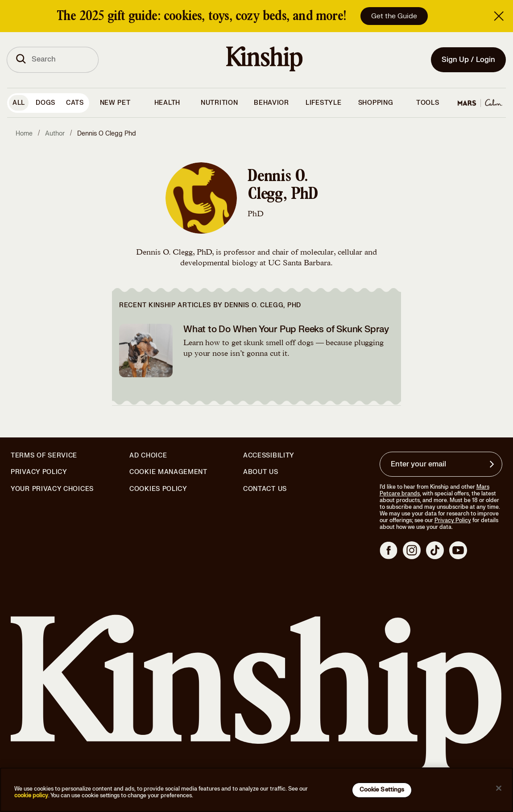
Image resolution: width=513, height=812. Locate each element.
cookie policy (31, 796)
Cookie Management (168, 472)
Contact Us (265, 489)
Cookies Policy (158, 489)
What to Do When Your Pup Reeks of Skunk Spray (286, 329)
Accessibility (269, 456)
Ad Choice (148, 456)
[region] (256, 790)
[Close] (499, 788)
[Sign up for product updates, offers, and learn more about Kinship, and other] (493, 464)
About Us (261, 472)
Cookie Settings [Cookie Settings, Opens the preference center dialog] (382, 790)
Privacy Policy (39, 472)
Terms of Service (44, 455)
